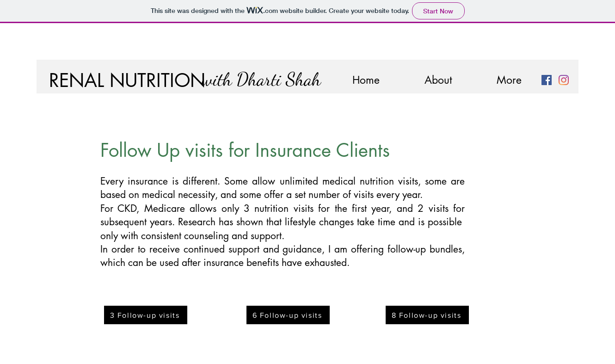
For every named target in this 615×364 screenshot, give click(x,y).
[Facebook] (547, 80)
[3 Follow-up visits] (146, 315)
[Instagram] (564, 80)
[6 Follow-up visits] (288, 315)
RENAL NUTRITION (127, 80)
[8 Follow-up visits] (427, 315)
